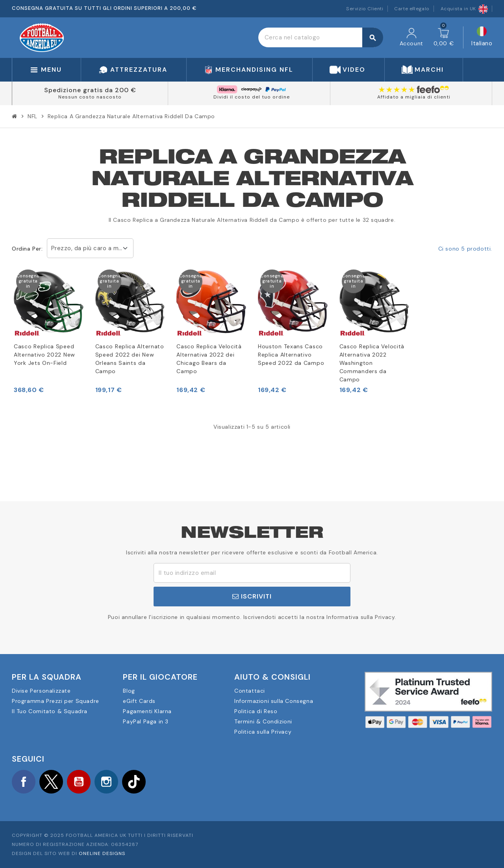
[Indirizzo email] (252, 573)
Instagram (106, 782)
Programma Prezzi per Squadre (56, 701)
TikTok (134, 782)
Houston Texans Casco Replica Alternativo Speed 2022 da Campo (291, 355)
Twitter (51, 782)
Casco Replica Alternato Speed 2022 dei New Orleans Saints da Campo (130, 359)
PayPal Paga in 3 (146, 721)
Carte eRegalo (412, 9)
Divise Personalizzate (41, 691)
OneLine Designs (102, 853)
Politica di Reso (256, 711)
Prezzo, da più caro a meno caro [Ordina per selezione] (92, 248)
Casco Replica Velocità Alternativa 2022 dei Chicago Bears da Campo (209, 359)
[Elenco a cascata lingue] (482, 38)
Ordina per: (27, 249)
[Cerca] (321, 37)
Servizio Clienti (365, 9)
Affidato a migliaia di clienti (414, 97)
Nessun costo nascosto (90, 97)
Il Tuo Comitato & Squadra (50, 711)
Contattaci (250, 691)
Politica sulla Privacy (263, 732)
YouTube (79, 782)
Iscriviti (252, 596)
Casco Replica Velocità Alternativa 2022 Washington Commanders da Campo (372, 363)
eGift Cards (139, 701)
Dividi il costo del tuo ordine (252, 97)
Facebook (24, 782)
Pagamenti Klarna (147, 711)
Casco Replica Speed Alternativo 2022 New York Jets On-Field (44, 355)
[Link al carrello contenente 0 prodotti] (444, 37)
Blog (129, 691)
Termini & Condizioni (263, 721)
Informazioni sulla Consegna (274, 701)
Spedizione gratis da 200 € (90, 90)
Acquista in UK (464, 9)
